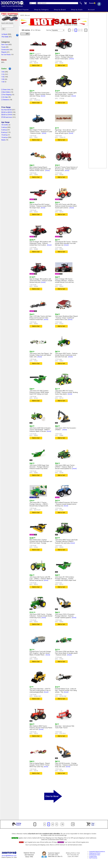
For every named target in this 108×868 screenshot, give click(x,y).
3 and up (4, 127)
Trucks (3, 47)
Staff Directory (93, 858)
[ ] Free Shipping (6, 95)
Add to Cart (36, 65)
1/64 (3, 72)
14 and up (4, 137)
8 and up (4, 132)
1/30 (3, 82)
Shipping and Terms (95, 853)
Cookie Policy (93, 856)
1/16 (3, 74)
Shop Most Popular (21, 10)
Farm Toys (5, 45)
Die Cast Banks (6, 55)
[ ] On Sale (5, 97)
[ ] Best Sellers (6, 92)
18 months (5, 125)
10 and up (4, 135)
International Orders (95, 855)
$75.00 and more (7, 117)
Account (91, 10)
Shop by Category (41, 10)
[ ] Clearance (5, 100)
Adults (3, 140)
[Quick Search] (58, 3)
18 (86, 30)
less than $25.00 (6, 110)
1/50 (3, 79)
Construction (5, 50)
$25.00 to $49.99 (7, 112)
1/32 (3, 77)
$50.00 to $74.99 (7, 115)
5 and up (4, 130)
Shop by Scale (77, 10)
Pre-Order (5, 37)
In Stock (4, 34)
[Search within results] (8, 26)
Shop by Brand (60, 10)
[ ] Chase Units (6, 90)
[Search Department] (33, 3)
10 (62, 824)
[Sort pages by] (58, 30)
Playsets (4, 52)
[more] (72, 59)
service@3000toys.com (9, 856)
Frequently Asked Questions (97, 852)
